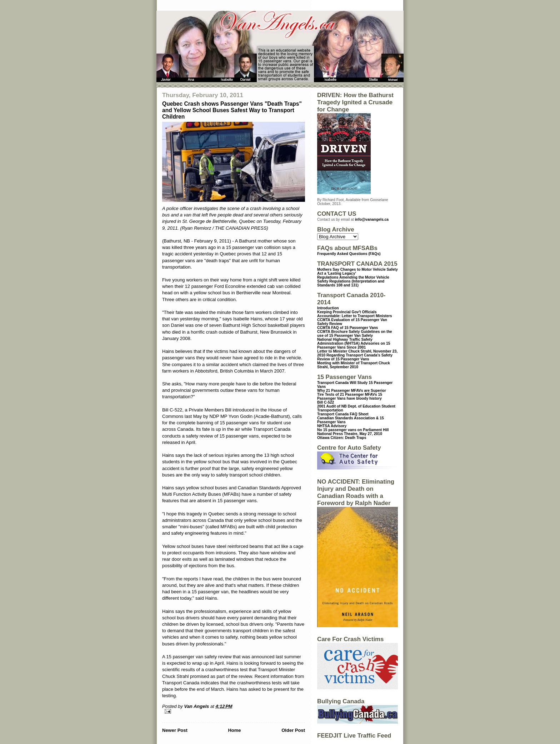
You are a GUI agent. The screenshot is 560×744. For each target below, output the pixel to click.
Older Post (293, 730)
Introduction (328, 308)
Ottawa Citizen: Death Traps (342, 438)
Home (234, 730)
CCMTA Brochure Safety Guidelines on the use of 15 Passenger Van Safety (355, 334)
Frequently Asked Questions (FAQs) (349, 254)
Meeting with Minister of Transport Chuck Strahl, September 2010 (354, 365)
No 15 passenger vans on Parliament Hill (353, 430)
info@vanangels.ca (372, 219)
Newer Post (175, 730)
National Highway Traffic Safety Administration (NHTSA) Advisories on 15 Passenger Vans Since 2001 (354, 343)
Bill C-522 (326, 402)
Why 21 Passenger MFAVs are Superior (352, 391)
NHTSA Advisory (332, 426)
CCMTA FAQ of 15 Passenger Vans (347, 328)
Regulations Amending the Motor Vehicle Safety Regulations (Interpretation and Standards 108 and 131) (353, 281)
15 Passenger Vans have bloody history (350, 396)
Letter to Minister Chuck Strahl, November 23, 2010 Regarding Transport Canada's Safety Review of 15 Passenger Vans (357, 355)
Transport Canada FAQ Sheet (343, 414)
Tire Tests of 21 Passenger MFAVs (347, 395)
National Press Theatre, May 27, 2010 (350, 434)
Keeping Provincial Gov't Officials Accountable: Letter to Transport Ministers (355, 314)
